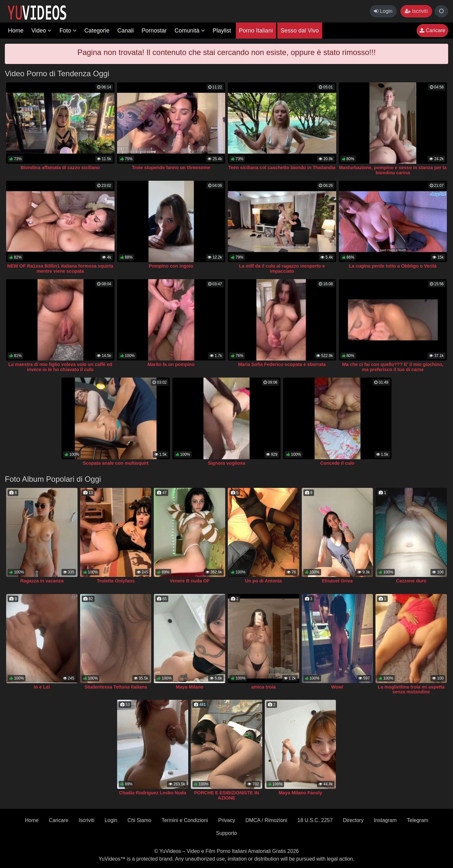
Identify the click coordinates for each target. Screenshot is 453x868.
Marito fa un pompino (171, 364)
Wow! (337, 687)
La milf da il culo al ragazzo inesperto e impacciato (282, 269)
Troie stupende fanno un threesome (171, 168)
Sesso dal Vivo (300, 31)
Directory (353, 820)
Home (16, 31)
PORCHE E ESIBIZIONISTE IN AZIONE (226, 795)
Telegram (418, 820)
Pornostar (154, 31)
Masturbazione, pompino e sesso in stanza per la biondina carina (393, 170)
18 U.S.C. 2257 (315, 820)
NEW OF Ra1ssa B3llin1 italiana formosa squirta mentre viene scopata (60, 269)
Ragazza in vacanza (42, 581)
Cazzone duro (411, 581)
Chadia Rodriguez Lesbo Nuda (153, 793)
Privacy (226, 820)
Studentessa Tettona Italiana (116, 687)
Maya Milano (190, 687)
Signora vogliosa (226, 463)
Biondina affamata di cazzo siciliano (60, 168)
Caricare (432, 30)
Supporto (227, 833)
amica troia (263, 687)
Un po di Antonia (263, 581)
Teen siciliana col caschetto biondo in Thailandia (282, 168)
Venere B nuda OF (190, 581)
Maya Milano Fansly (300, 793)
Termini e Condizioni (185, 820)
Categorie (97, 31)
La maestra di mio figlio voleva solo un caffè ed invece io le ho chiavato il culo (60, 367)
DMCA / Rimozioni (266, 820)
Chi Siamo (139, 820)
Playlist (222, 31)
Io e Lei (42, 687)
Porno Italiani (256, 31)
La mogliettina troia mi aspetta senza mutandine (411, 690)
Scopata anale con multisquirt (116, 463)
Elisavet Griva (337, 581)
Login (383, 11)
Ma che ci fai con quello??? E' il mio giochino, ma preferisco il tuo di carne (393, 367)
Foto (68, 31)
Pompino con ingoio (171, 266)
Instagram (385, 820)
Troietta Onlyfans (116, 581)
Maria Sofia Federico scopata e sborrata (282, 364)
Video (41, 31)
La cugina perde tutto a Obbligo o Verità (393, 266)
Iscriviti (416, 11)
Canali (126, 31)
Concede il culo (337, 463)
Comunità (190, 31)
